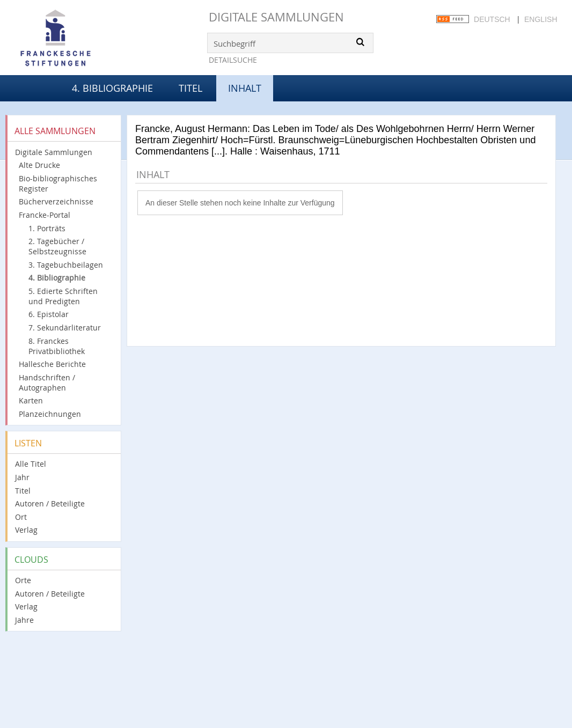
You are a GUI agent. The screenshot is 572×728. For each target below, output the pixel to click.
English (541, 19)
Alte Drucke (39, 165)
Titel (190, 88)
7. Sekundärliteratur (65, 328)
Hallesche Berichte (52, 364)
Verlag (26, 530)
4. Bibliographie (112, 88)
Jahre (24, 620)
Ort (21, 517)
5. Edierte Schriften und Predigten (63, 296)
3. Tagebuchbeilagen (66, 265)
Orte (23, 580)
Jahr (22, 477)
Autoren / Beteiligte (50, 503)
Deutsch (492, 19)
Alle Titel (31, 464)
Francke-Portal (45, 215)
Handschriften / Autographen (47, 383)
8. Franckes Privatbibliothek (57, 346)
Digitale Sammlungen (276, 17)
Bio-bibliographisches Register (58, 183)
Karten (31, 400)
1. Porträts (47, 228)
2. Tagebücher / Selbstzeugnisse (57, 246)
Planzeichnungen (50, 414)
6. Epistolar (49, 314)
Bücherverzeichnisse (56, 201)
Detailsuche (233, 60)
